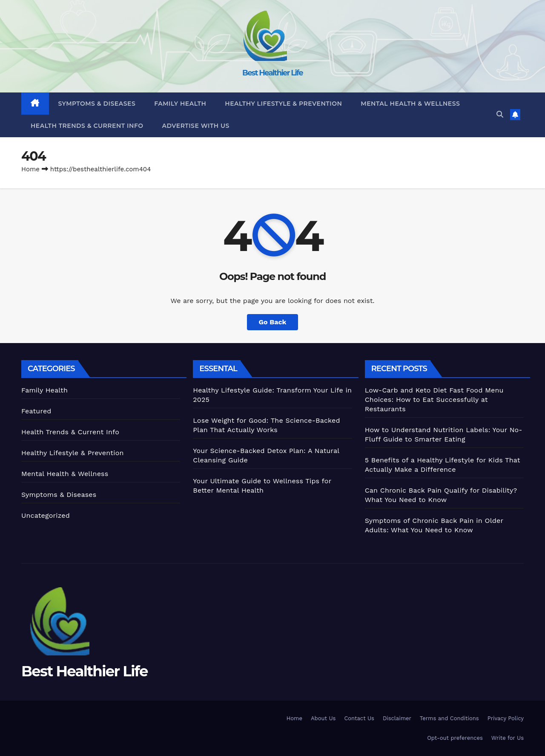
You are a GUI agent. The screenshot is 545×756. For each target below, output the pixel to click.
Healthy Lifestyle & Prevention (283, 104)
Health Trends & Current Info (87, 126)
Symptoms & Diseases (97, 104)
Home (30, 169)
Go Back (273, 322)
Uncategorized (46, 515)
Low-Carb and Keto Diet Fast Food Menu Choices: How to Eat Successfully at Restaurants (434, 400)
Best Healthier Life (272, 73)
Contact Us (359, 718)
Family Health (180, 104)
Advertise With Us (196, 126)
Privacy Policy (506, 718)
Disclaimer (397, 718)
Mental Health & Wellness (410, 104)
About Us (323, 718)
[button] (500, 114)
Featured (36, 411)
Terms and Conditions (449, 718)
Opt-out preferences (455, 738)
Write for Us (508, 738)
